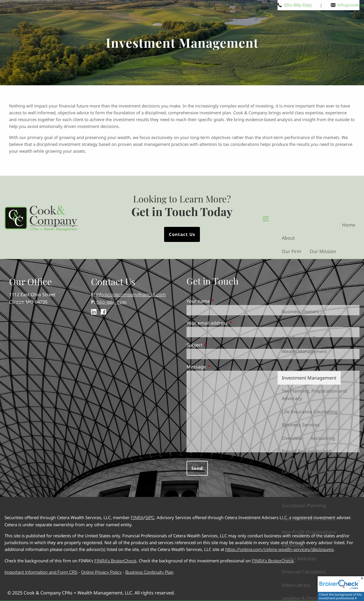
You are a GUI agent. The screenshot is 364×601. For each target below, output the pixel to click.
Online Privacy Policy (101, 572)
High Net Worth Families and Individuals (313, 295)
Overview (292, 438)
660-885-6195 (298, 5)
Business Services (301, 425)
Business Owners (300, 312)
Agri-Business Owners (306, 338)
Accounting (323, 438)
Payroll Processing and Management (306, 455)
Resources (293, 545)
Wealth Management (304, 351)
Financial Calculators (304, 572)
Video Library (296, 585)
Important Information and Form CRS (41, 572)
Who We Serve (297, 278)
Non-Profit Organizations (309, 532)
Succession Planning (304, 505)
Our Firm (291, 251)
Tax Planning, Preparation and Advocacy (314, 395)
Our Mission (323, 251)
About (288, 238)
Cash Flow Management (308, 472)
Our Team (292, 264)
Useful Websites (299, 559)
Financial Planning (301, 364)
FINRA (137, 518)
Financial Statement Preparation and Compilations (317, 489)
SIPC (150, 518)
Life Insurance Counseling (310, 412)
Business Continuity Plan (149, 572)
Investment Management (309, 378)
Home (349, 225)
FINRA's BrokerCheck (115, 561)
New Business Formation (309, 519)
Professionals (296, 325)
